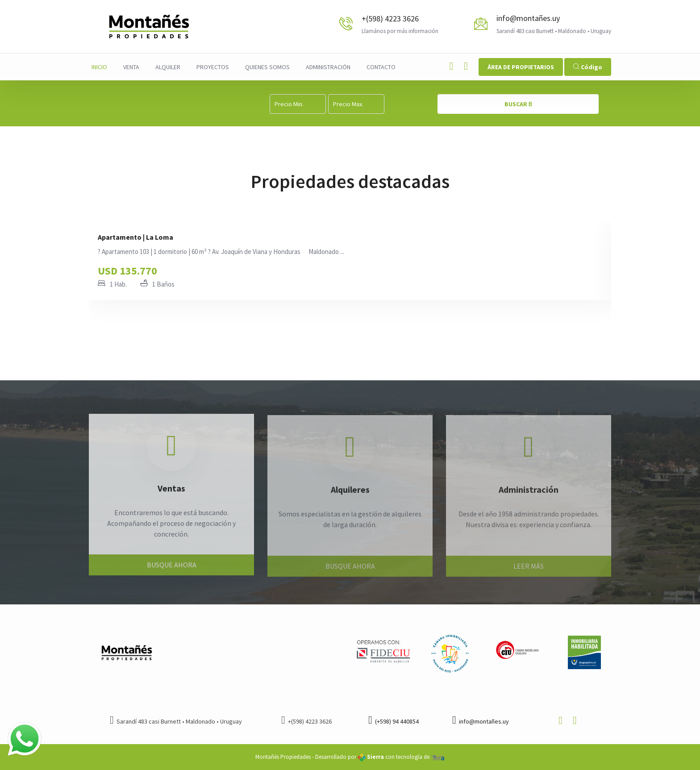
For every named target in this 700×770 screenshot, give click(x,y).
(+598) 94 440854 (394, 721)
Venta (131, 67)
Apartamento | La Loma (135, 237)
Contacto (381, 67)
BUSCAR (518, 104)
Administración (328, 67)
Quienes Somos (267, 67)
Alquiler (168, 67)
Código (588, 67)
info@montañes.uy (528, 18)
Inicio (99, 67)
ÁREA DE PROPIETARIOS (521, 67)
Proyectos (213, 67)
